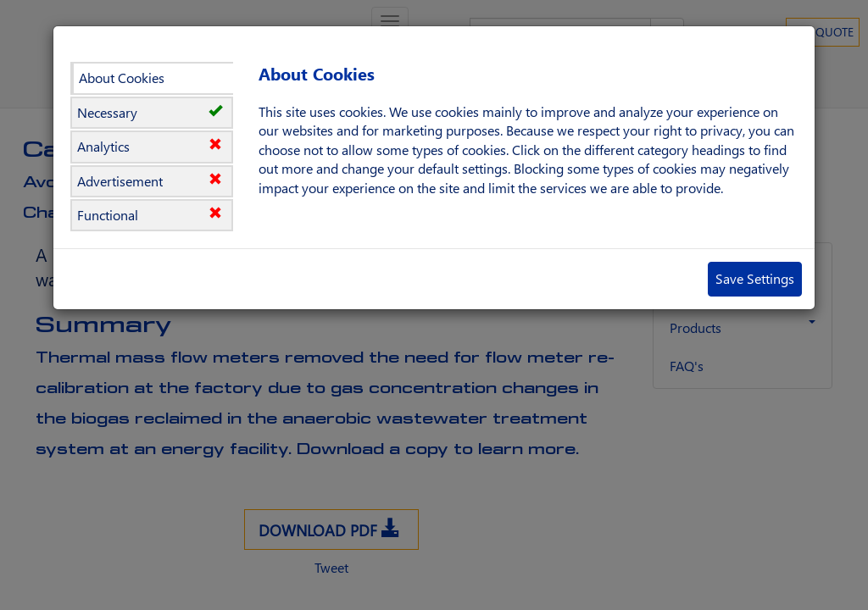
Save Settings (755, 278)
